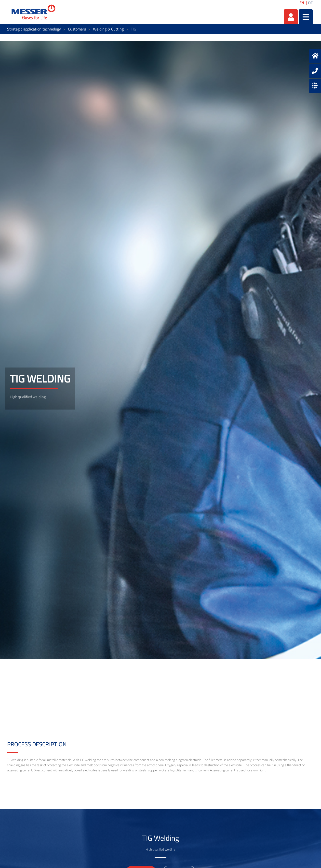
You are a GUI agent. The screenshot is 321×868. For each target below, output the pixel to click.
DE (310, 3)
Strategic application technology (34, 29)
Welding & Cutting (108, 29)
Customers (77, 29)
